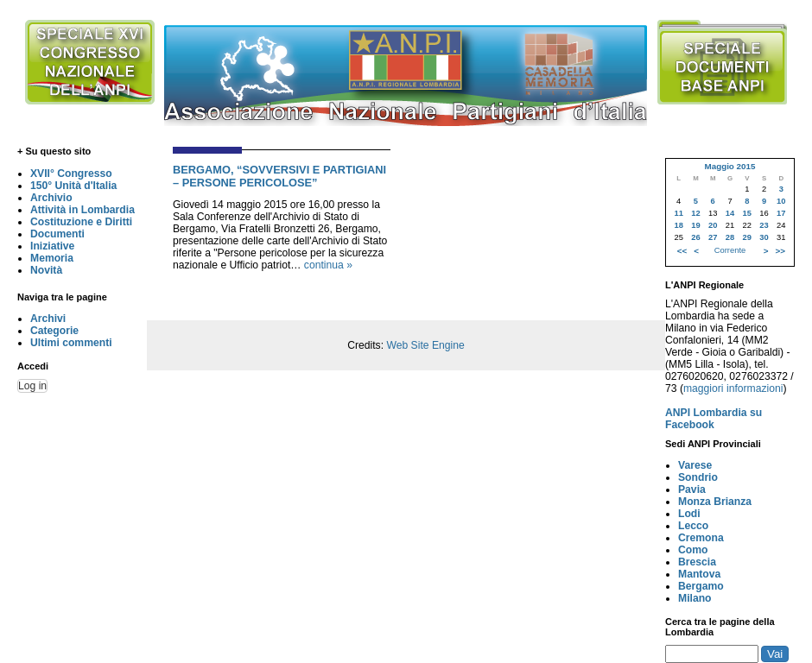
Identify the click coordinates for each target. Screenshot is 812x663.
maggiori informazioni (733, 388)
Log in (32, 386)
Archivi (48, 319)
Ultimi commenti (71, 343)
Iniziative (52, 246)
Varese (695, 465)
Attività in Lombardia (82, 210)
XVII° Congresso (71, 174)
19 (695, 225)
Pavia (692, 489)
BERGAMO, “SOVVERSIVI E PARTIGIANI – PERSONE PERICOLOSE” (279, 176)
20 (713, 225)
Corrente (730, 250)
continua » (328, 265)
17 (781, 213)
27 (713, 237)
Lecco (693, 526)
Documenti (57, 234)
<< (682, 251)
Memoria (52, 258)
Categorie (54, 331)
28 (730, 237)
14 (730, 213)
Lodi (689, 514)
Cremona (701, 538)
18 (678, 225)
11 (678, 213)
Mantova (699, 574)
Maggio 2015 (730, 166)
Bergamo (701, 586)
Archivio (51, 198)
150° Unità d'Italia (73, 186)
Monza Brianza (715, 502)
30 (764, 237)
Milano (695, 598)
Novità (46, 270)
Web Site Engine (425, 345)
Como (693, 550)
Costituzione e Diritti (81, 222)
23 (764, 225)
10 (781, 201)
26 (695, 237)
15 (747, 213)
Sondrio (698, 477)
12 (695, 213)
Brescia (697, 562)
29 (747, 237)
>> (780, 251)
